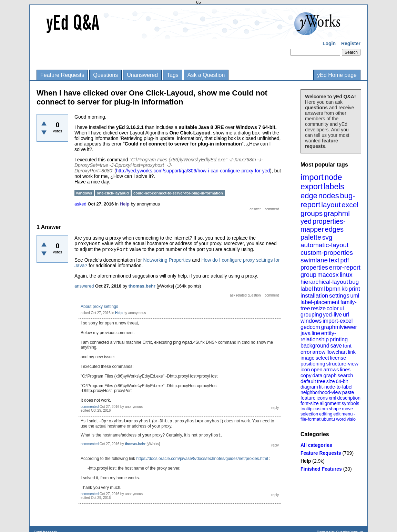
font (347, 346)
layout (331, 205)
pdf (344, 260)
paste (348, 392)
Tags (173, 75)
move (347, 409)
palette (311, 237)
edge (309, 196)
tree (321, 381)
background (315, 346)
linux (346, 275)
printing (339, 339)
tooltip (307, 409)
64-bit (342, 381)
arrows (331, 369)
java (306, 333)
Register (351, 43)
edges (334, 229)
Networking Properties (167, 260)
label (307, 289)
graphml (337, 213)
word (341, 419)
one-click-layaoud (113, 193)
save (336, 346)
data (317, 375)
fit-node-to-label (335, 387)
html (319, 289)
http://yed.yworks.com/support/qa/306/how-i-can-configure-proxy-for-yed (193, 171)
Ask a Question (206, 75)
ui (342, 308)
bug (354, 282)
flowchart (337, 352)
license (338, 358)
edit (337, 414)
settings (339, 296)
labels (334, 187)
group (308, 275)
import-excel (338, 321)
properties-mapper (323, 225)
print (354, 289)
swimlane (314, 260)
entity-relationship (318, 336)
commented (90, 407)
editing (326, 414)
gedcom (310, 327)
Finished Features (321, 469)
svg (327, 237)
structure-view (342, 364)
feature (308, 398)
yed (306, 221)
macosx (328, 275)
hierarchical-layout (324, 282)
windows (311, 321)
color (333, 308)
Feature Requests (62, 75)
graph (330, 375)
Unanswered (142, 75)
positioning (313, 364)
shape (335, 409)
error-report (345, 268)
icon (305, 369)
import (312, 177)
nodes (329, 196)
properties (314, 268)
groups (312, 213)
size (331, 381)
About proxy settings (99, 307)
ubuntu (328, 419)
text (334, 260)
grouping (311, 315)
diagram (309, 387)
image (308, 358)
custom (320, 409)
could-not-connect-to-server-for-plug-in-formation (178, 193)
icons (322, 398)
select (322, 358)
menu (347, 414)
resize (318, 308)
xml (333, 398)
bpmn (333, 289)
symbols (350, 403)
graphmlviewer (339, 327)
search (345, 375)
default (308, 381)
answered (84, 286)
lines (345, 369)
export (312, 187)
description (349, 398)
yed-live (332, 315)
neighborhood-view (321, 392)
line (316, 333)
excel (350, 205)
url (346, 315)
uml (355, 296)
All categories (316, 445)
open (317, 369)
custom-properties (327, 253)
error (306, 352)
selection (309, 414)
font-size (310, 403)
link (352, 352)
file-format (311, 419)
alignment (330, 403)
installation (314, 296)
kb (345, 289)
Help (306, 461)
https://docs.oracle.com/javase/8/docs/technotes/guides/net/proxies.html (202, 459)
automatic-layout (324, 245)
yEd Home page (337, 75)
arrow (319, 352)
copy (306, 375)
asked (80, 204)
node (333, 177)
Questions (105, 75)
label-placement (320, 302)
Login (329, 43)
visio (351, 419)
